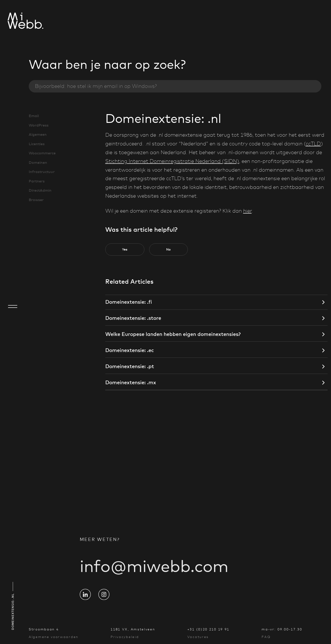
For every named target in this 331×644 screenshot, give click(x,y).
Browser (36, 200)
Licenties (37, 144)
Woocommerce (42, 153)
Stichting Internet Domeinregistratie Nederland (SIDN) (172, 161)
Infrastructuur (42, 172)
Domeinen (38, 162)
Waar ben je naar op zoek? (107, 64)
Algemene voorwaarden (54, 637)
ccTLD (313, 144)
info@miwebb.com (154, 571)
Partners (37, 181)
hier (247, 211)
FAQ (266, 637)
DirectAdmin (40, 190)
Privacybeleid (125, 637)
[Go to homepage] (13, 22)
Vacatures (198, 637)
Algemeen (38, 134)
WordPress (39, 125)
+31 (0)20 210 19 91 (208, 629)
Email (34, 116)
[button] (125, 250)
